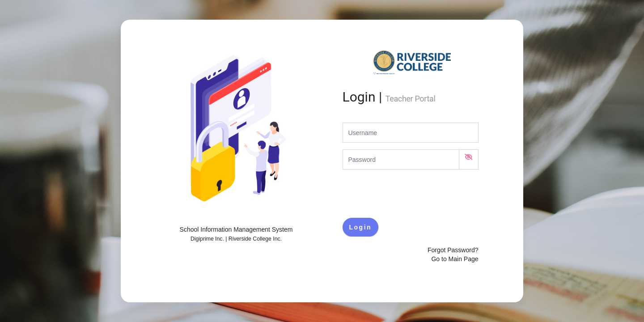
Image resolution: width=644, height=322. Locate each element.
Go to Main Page (455, 259)
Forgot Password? (453, 250)
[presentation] (411, 194)
